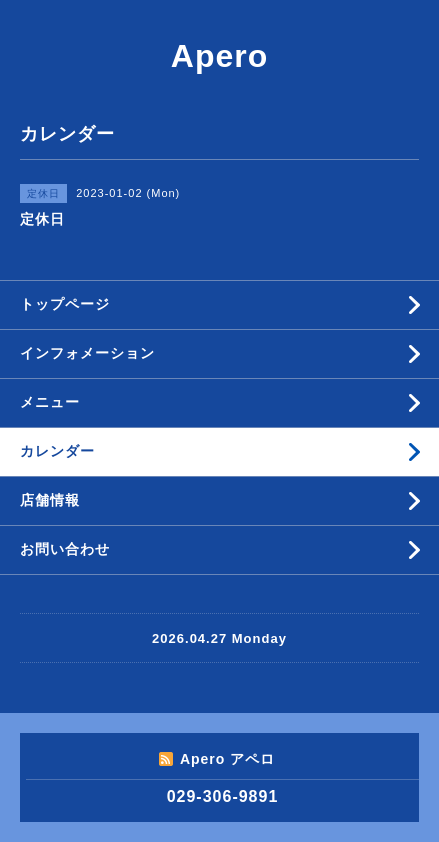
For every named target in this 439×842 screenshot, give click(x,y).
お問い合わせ (65, 549)
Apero (219, 56)
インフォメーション (87, 353)
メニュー (50, 402)
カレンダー (57, 451)
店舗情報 (50, 500)
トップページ (65, 304)
